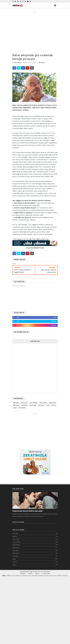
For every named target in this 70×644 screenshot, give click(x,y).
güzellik (15, 562)
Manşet (43, 63)
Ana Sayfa (23, 573)
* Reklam (37, 573)
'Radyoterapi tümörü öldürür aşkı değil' (28, 511)
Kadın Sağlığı (16, 553)
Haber (4, 576)
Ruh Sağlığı (15, 556)
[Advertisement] (17, 32)
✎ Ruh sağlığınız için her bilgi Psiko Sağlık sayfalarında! (31, 239)
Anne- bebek (15, 534)
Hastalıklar (16, 551)
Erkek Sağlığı (16, 548)
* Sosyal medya (46, 573)
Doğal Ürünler (16, 545)
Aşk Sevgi (15, 536)
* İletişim (30, 573)
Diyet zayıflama (16, 542)
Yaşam (14, 559)
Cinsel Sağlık (16, 539)
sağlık (14, 565)
